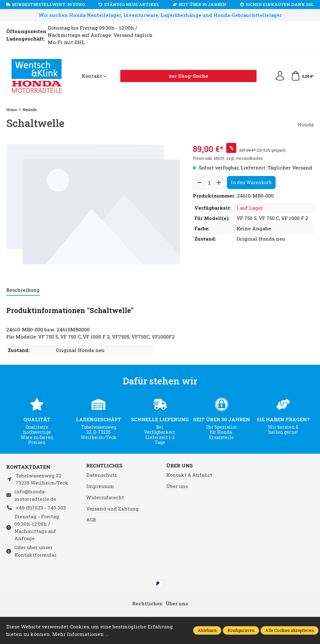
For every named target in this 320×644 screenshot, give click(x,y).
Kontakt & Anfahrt (189, 475)
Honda (306, 124)
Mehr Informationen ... (80, 634)
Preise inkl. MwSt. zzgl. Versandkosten (228, 158)
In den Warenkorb (251, 182)
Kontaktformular (35, 555)
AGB (91, 520)
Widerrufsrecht (105, 497)
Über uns (180, 466)
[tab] (23, 290)
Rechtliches (104, 466)
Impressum (100, 486)
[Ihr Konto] (280, 76)
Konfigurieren (241, 630)
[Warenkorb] (302, 76)
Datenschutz (102, 475)
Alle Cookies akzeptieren (290, 630)
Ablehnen (207, 630)
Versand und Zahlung (112, 509)
